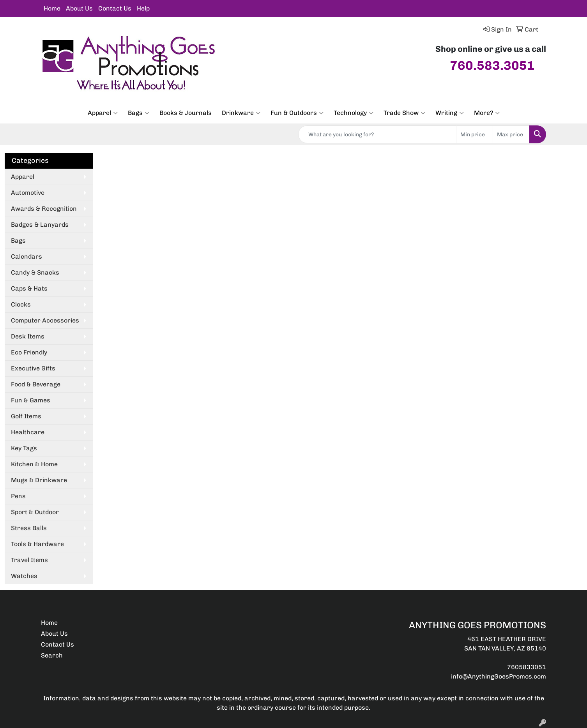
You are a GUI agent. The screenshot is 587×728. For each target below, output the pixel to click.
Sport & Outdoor (35, 512)
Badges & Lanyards (40, 225)
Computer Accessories (45, 320)
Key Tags (24, 448)
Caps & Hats (29, 288)
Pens (18, 496)
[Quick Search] (377, 134)
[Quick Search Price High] (511, 134)
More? (487, 113)
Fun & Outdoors (297, 113)
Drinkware (241, 113)
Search (52, 655)
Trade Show (404, 113)
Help (143, 8)
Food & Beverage (36, 384)
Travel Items (29, 560)
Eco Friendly (29, 352)
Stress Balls (29, 528)
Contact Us (115, 8)
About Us (79, 8)
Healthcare (28, 432)
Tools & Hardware (37, 544)
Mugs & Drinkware (39, 480)
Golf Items (26, 416)
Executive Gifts (33, 368)
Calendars (27, 256)
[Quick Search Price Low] (475, 134)
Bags (139, 113)
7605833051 (527, 667)
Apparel (103, 113)
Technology (354, 113)
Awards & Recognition (44, 209)
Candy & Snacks (35, 272)
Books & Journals (186, 113)
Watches (24, 576)
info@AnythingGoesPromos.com (499, 676)
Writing (450, 113)
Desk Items (28, 336)
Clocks (21, 304)
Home (52, 8)
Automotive (28, 193)
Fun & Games (31, 400)
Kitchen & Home (34, 464)
